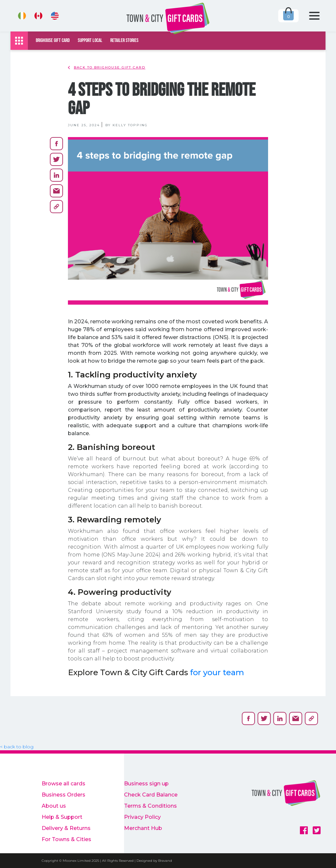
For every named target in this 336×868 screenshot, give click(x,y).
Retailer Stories (124, 40)
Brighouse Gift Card (53, 40)
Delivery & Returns (66, 828)
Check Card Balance (151, 795)
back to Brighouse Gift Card (107, 67)
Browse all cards (63, 784)
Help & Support (62, 817)
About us (54, 806)
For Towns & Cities (66, 839)
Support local (90, 40)
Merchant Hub (143, 828)
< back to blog (17, 747)
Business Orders (63, 795)
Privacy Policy (142, 817)
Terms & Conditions (150, 806)
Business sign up (146, 784)
